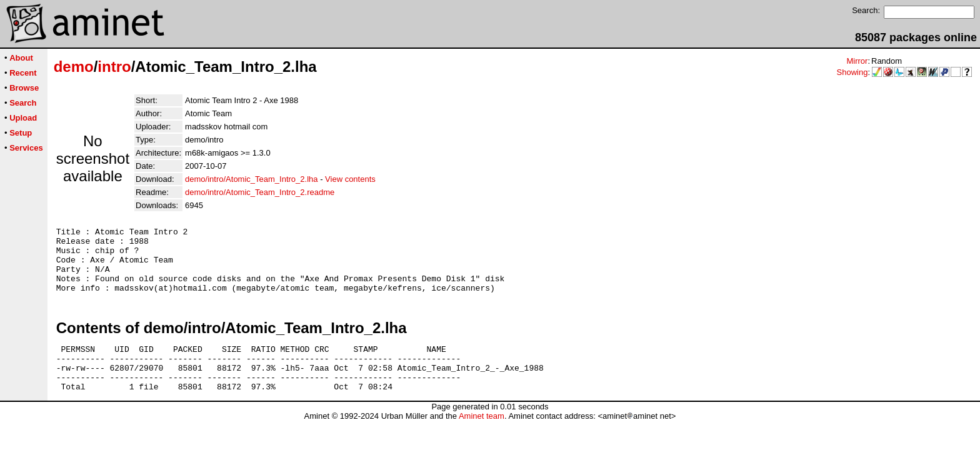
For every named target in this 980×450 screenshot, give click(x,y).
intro (114, 67)
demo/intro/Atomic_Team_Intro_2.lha (251, 179)
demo (74, 67)
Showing (852, 72)
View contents (350, 179)
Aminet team (482, 438)
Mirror (857, 61)
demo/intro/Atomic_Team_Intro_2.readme (260, 192)
